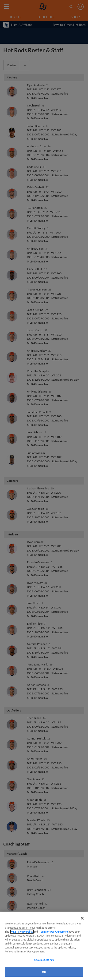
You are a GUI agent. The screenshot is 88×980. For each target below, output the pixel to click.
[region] (44, 946)
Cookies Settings (44, 960)
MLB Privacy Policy (22, 932)
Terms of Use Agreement (54, 932)
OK (44, 972)
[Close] (82, 918)
